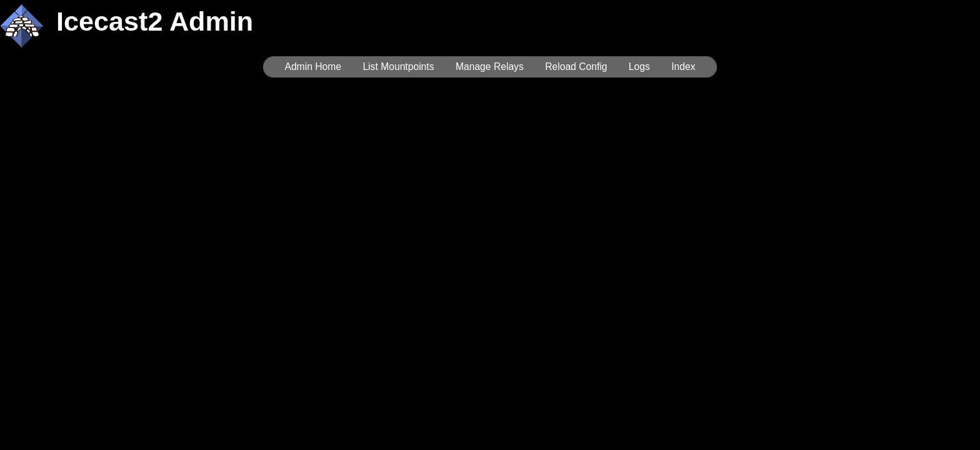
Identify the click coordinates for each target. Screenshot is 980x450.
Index (683, 67)
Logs (639, 67)
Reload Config (576, 67)
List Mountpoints (398, 67)
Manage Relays (490, 67)
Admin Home (313, 67)
